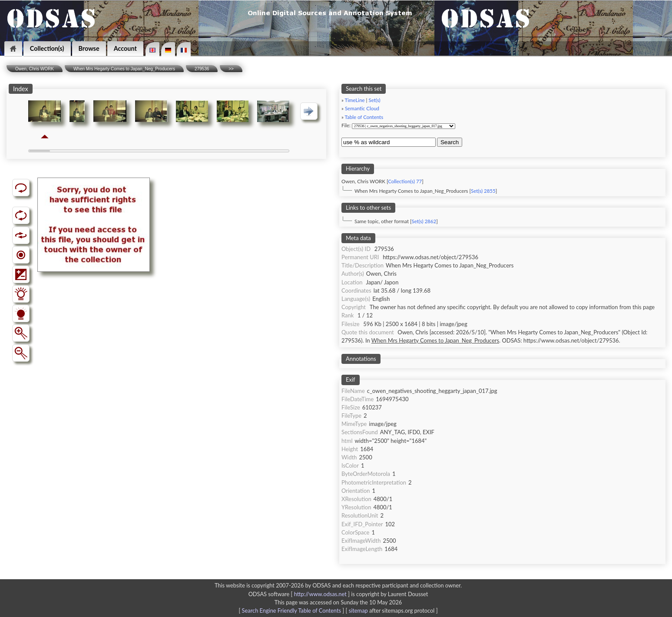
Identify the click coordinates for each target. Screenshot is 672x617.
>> (231, 69)
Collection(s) (47, 48)
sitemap (358, 610)
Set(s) (374, 100)
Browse (89, 48)
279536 (202, 69)
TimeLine (355, 100)
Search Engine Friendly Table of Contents (291, 610)
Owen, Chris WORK (35, 69)
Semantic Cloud (362, 108)
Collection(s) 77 (405, 181)
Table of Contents (364, 117)
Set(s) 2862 (424, 221)
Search (450, 142)
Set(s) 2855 (483, 191)
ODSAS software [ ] (300, 594)
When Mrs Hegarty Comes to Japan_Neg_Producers (124, 69)
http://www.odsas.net (320, 594)
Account (125, 48)
